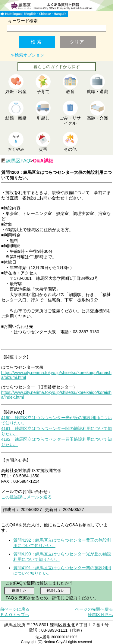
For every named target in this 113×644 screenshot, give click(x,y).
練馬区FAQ (18, 161)
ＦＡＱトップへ (15, 615)
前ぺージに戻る (15, 609)
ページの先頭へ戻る (94, 609)
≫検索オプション (27, 55)
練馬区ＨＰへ (100, 615)
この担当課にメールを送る (27, 497)
